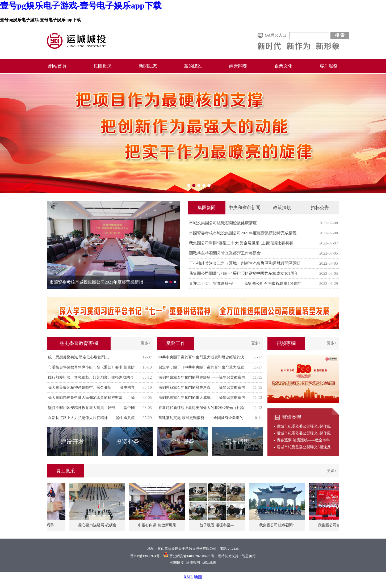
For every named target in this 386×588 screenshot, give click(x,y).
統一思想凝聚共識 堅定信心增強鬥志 (78, 357)
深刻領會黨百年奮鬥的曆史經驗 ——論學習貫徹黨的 (202, 377)
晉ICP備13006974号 (145, 556)
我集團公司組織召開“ (278, 525)
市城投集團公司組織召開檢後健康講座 (223, 223)
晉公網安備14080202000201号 (192, 556)
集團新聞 (207, 208)
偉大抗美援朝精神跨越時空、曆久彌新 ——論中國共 (91, 388)
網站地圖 (209, 563)
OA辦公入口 (276, 35)
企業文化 (283, 66)
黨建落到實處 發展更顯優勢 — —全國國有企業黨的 (201, 418)
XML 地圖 (193, 577)
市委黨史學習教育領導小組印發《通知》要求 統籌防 (91, 367)
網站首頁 (57, 66)
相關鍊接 (177, 563)
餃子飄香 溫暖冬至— (218, 525)
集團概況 (103, 66)
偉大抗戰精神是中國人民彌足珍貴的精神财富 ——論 (91, 398)
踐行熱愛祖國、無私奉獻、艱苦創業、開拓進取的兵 (91, 377)
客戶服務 (329, 66)
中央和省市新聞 (244, 208)
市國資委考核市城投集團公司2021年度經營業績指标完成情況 (243, 233)
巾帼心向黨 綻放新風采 (158, 525)
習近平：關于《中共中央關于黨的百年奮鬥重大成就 (201, 367)
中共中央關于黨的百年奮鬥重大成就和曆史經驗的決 (201, 357)
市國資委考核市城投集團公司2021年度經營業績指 (96, 282)
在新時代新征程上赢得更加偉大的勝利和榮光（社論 (201, 408)
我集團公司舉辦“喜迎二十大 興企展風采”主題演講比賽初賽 (241, 243)
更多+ (146, 343)
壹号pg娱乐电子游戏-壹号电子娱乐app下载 (81, 6)
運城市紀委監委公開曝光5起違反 (304, 447)
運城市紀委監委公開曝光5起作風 (304, 426)
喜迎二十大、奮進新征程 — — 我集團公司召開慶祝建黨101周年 (245, 284)
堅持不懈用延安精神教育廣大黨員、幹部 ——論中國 (91, 408)
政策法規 (282, 208)
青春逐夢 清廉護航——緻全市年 (303, 440)
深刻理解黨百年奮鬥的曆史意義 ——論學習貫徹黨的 (202, 388)
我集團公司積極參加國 (338, 525)
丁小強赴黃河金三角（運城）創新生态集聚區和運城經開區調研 (245, 263)
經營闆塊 (238, 66)
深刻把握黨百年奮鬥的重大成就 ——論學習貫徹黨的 (202, 398)
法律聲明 (193, 563)
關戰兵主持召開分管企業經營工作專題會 (225, 253)
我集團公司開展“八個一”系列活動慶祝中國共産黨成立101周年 (244, 273)
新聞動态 (148, 66)
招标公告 (320, 208)
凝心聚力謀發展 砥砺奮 (98, 525)
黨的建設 (193, 66)
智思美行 (249, 556)
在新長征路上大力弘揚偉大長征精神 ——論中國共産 (91, 418)
